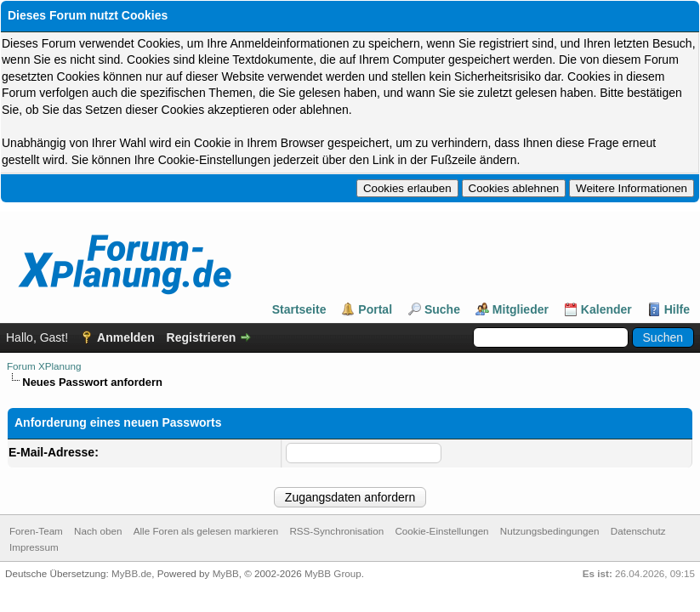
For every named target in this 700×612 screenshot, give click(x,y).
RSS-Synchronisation (336, 534)
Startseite (299, 311)
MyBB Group (333, 577)
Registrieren (202, 339)
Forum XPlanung (44, 368)
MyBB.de (131, 577)
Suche (442, 311)
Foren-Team (36, 534)
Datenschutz (638, 534)
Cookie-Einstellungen (441, 534)
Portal (375, 311)
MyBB (226, 577)
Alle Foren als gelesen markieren (206, 534)
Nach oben (98, 534)
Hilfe (677, 311)
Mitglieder (521, 311)
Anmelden (126, 339)
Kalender (606, 311)
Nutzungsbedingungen (550, 534)
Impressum (34, 550)
